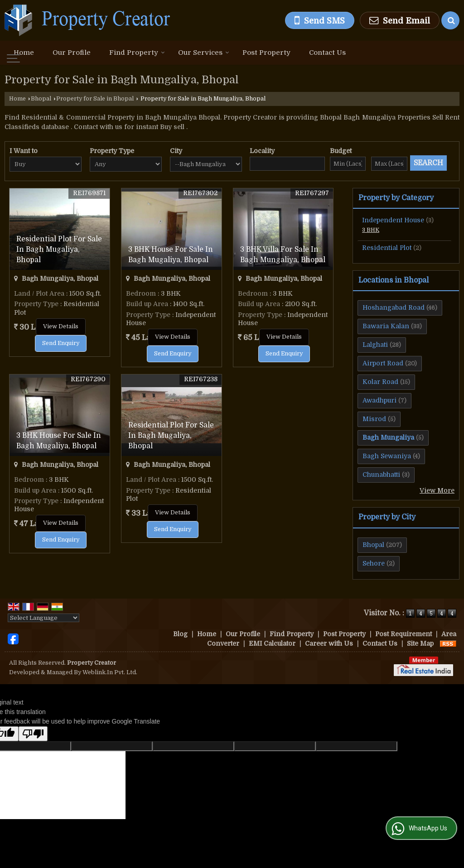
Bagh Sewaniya (387, 456)
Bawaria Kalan (386, 326)
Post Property (266, 53)
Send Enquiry (61, 343)
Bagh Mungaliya (388, 437)
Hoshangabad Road (394, 307)
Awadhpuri (379, 400)
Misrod (374, 419)
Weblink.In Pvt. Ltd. (110, 672)
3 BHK (371, 230)
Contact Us (327, 53)
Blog (180, 634)
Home (24, 53)
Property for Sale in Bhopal (95, 99)
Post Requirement (404, 634)
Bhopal (41, 99)
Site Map (420, 643)
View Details (61, 326)
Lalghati (375, 345)
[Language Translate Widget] (43, 618)
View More (437, 490)
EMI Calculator (272, 643)
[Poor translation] (33, 734)
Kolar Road (380, 382)
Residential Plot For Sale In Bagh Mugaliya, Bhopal (59, 249)
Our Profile (72, 53)
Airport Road (383, 363)
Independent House (393, 220)
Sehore (374, 563)
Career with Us (329, 643)
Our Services (204, 53)
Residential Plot (387, 248)
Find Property (137, 53)
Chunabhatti (381, 475)
